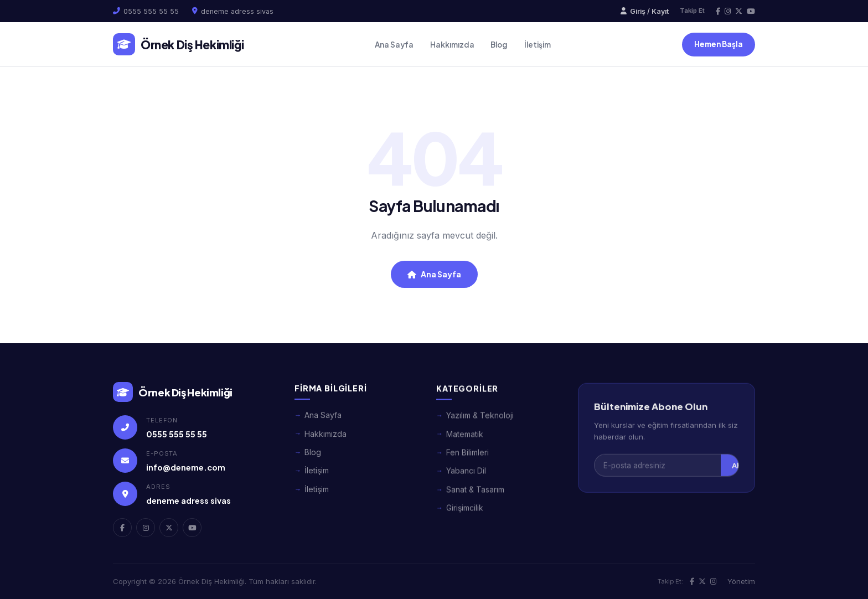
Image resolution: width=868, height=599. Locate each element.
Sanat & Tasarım (475, 499)
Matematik (465, 443)
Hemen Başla (719, 44)
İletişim (538, 45)
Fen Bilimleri (467, 462)
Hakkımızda (452, 45)
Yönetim (741, 581)
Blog (499, 45)
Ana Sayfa (394, 45)
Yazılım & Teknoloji (480, 425)
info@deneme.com (186, 470)
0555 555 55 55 (151, 11)
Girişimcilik (465, 517)
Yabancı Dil (466, 480)
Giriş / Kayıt (645, 11)
